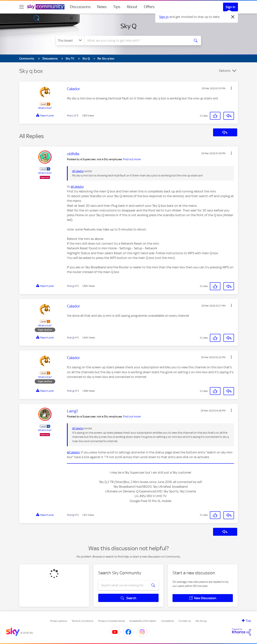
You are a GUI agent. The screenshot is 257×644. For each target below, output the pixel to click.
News (102, 7)
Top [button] (248, 621)
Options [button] (225, 71)
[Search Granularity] (70, 40)
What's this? (45, 108)
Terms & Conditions (82, 621)
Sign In (231, 7)
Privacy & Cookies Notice (111, 621)
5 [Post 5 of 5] (73, 515)
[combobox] (137, 40)
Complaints (168, 621)
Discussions (80, 7)
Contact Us (185, 621)
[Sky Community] (46, 7)
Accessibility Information (143, 621)
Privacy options (59, 621)
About (132, 7)
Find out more (132, 159)
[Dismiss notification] (233, 17)
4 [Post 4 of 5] (73, 391)
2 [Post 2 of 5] (73, 286)
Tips (117, 7)
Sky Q (128, 26)
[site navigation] (21, 7)
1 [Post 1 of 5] (73, 116)
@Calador (78, 171)
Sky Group (201, 621)
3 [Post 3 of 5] (73, 338)
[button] (231, 88)
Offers (149, 7)
